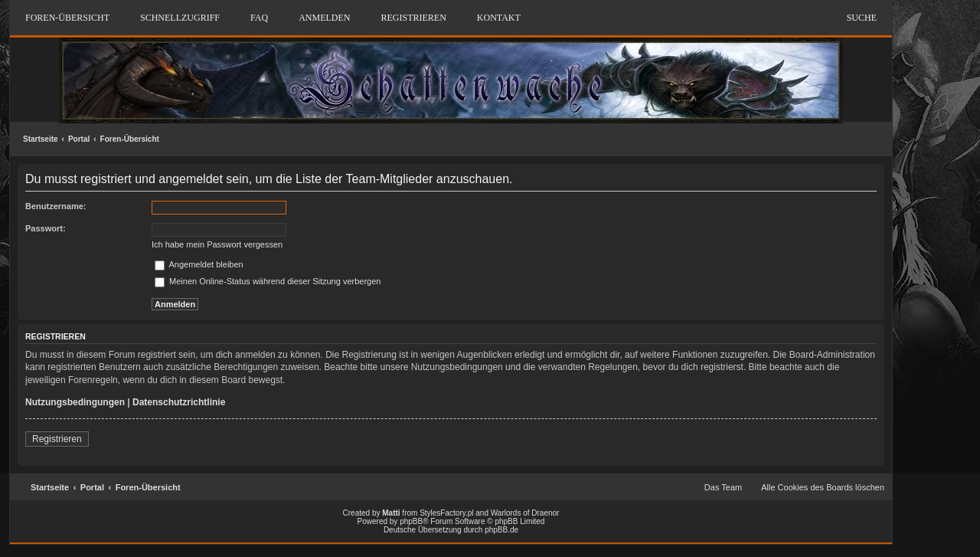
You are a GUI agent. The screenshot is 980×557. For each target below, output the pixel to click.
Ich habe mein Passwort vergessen (217, 244)
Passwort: (46, 228)
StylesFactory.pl (446, 513)
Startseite (41, 139)
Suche (862, 18)
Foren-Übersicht (130, 139)
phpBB (411, 521)
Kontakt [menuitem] (499, 18)
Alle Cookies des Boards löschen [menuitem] (823, 487)
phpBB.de (501, 530)
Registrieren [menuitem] (413, 18)
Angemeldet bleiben (199, 264)
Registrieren (57, 439)
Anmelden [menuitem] (324, 18)
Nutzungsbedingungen (75, 402)
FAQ (259, 18)
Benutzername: (56, 206)
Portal (79, 139)
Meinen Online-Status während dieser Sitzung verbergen (268, 281)
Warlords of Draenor (525, 513)
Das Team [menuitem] (723, 487)
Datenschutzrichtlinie (179, 402)
